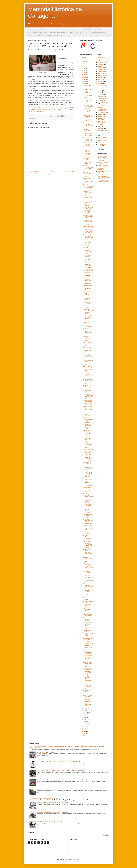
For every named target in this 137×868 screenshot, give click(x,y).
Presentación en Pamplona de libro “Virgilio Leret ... (87, 490)
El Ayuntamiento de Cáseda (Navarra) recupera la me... (88, 593)
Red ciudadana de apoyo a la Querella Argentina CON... (88, 626)
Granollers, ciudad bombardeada (88, 232)
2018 (84, 70)
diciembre (86, 86)
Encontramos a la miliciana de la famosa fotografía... (88, 664)
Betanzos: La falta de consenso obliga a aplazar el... (88, 237)
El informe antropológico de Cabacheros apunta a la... (88, 686)
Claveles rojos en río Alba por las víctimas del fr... (88, 139)
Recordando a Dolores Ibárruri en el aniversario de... (88, 586)
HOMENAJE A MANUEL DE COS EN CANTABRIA (87, 294)
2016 (84, 75)
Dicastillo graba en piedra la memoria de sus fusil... (88, 496)
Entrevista (100, 83)
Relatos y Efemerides (103, 134)
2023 (84, 59)
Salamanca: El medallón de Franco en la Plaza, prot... (87, 350)
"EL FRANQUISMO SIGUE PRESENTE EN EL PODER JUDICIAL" (88, 633)
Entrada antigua (70, 171)
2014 (84, 79)
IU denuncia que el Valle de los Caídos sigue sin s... (88, 356)
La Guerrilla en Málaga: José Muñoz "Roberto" (87, 426)
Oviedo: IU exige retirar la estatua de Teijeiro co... (88, 217)
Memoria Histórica (102, 102)
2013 (84, 82)
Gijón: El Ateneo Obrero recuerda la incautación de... (88, 187)
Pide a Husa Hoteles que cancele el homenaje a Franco (87, 161)
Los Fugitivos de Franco (87, 198)
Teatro (99, 143)
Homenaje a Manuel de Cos (88, 386)
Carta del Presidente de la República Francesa (88, 559)
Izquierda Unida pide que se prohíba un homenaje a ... (88, 318)
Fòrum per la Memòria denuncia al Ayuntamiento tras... (87, 552)
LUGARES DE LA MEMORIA (59, 32)
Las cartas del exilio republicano (87, 414)
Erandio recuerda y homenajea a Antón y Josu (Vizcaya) (88, 697)
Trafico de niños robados (102, 145)
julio (85, 715)
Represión (100, 141)
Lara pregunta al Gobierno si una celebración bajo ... (88, 271)
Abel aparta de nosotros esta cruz (87, 438)
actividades (100, 57)
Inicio (53, 171)
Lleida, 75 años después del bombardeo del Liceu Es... (88, 528)
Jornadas (100, 101)
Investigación (101, 99)
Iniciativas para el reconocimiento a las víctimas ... (88, 652)
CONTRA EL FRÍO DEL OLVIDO (80, 32)
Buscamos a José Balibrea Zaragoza (88, 516)
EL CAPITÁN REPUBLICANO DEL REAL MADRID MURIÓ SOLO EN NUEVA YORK (59, 761)
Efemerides (30, 35)
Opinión (100, 126)
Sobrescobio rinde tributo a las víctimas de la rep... (88, 181)
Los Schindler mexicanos (87, 276)
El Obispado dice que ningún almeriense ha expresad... (88, 658)
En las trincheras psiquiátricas (87, 533)
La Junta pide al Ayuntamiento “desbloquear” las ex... (87, 703)
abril (85, 722)
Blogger (78, 860)
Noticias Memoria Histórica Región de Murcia (103, 123)
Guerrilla (100, 91)
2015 (84, 77)
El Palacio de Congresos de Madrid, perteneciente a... (88, 331)
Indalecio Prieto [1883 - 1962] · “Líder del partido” (88, 338)
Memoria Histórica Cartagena (102, 106)
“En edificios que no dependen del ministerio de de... (88, 288)
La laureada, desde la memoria (88, 639)
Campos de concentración (101, 67)
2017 (84, 73)
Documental (101, 81)
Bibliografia (100, 62)
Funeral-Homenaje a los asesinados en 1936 (88, 344)
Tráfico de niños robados (102, 149)
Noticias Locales (102, 116)
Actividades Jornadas (103, 59)
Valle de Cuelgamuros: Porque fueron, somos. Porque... (88, 445)
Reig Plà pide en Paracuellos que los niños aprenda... (88, 420)
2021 (84, 64)
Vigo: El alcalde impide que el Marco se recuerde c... (87, 610)
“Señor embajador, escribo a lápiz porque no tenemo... (88, 362)
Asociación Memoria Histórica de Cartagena (40, 29)
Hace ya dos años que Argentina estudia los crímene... (88, 222)
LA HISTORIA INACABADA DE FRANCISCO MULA (88, 312)
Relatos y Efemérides (103, 137)
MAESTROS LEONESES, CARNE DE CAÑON (87, 243)
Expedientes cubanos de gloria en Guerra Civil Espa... (88, 573)
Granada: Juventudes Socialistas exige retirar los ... (88, 125)
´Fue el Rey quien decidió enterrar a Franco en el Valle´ (44, 798)
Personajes (100, 128)
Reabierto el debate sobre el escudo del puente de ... (88, 193)
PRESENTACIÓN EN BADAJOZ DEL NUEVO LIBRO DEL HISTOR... (88, 475)
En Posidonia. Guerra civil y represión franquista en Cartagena (103, 168)
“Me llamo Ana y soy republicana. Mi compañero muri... (88, 396)
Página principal (60, 29)
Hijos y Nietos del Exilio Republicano (102, 172)
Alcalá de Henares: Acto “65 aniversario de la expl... (88, 145)
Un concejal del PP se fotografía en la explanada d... (88, 107)
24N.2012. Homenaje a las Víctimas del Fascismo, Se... (88, 168)
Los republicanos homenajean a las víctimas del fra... (88, 402)
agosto (85, 713)
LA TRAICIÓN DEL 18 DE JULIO (46, 752)
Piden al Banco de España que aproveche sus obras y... (88, 203)
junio (85, 717)
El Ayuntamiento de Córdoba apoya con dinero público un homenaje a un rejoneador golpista (61, 771)
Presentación (101, 130)
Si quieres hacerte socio (54, 35)
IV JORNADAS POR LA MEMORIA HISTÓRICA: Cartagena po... (88, 93)
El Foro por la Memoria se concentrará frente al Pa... (87, 281)
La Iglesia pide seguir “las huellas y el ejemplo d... (87, 257)
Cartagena (100, 70)
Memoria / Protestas (86, 307)
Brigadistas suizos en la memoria (88, 615)
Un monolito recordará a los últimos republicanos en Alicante (53, 812)
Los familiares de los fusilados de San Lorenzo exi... (88, 381)
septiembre (87, 711)
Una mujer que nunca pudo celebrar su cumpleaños (87, 670)
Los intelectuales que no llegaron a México (88, 390)
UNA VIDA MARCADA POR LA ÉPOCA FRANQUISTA (88, 521)
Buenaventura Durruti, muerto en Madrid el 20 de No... (88, 369)
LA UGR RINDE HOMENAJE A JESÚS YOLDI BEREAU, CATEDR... (88, 118)
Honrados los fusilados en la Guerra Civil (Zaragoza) (88, 468)
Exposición (100, 89)
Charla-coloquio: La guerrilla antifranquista (88, 619)
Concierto (100, 73)
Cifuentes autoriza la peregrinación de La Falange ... (88, 409)
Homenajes (101, 97)
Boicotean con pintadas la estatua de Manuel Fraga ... (88, 131)
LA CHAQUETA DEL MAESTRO (88, 463)
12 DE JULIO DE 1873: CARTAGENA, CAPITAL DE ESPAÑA (53, 803)
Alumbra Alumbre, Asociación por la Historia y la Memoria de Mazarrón (103, 158)
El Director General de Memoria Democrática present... (88, 604)
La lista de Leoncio (88, 136)
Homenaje (100, 95)
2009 (84, 736)
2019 (84, 68)
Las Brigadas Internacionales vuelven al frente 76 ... (88, 580)
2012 (84, 84)
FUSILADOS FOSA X (74, 29)
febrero (85, 726)
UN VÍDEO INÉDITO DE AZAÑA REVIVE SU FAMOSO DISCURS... (88, 100)
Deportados (101, 77)
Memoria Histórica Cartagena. (102, 110)
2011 (84, 731)
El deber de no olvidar (87, 599)
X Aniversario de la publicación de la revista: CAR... (88, 228)
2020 (84, 66)
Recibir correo (40, 35)
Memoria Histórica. (102, 112)
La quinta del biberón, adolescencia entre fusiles (50, 821)
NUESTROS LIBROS (99, 32)
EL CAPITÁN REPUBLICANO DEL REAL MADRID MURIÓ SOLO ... (88, 645)
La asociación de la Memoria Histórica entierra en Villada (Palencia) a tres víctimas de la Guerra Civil (63, 780)
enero (85, 728)
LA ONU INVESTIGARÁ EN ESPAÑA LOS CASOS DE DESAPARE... (88, 566)
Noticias (35, 118)
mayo (85, 719)
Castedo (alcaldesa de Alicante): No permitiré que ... (88, 451)
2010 (84, 733)
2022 (84, 62)
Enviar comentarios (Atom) (42, 174)
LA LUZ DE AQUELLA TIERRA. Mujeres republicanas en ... (88, 678)
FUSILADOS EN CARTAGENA (92, 29)
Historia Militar (101, 93)
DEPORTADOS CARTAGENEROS (37, 32)
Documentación (102, 79)
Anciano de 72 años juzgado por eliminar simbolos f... (87, 433)
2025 (84, 57)
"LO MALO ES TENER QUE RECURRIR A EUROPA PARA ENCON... (88, 545)
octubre (86, 708)
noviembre (86, 88)
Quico (99, 132)
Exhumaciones (101, 85)
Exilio (99, 87)
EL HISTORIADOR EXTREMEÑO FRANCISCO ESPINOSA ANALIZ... (88, 210)
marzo (85, 724)
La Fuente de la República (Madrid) (87, 112)
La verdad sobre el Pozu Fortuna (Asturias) (48, 789)
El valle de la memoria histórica (86, 692)
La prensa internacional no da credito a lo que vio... (88, 174)
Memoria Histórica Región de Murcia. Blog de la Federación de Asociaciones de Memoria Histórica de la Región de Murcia (103, 178)
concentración (101, 72)
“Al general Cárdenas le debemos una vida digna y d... (88, 324)
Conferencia (101, 75)
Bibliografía (100, 64)
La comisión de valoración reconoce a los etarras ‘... (88, 375)
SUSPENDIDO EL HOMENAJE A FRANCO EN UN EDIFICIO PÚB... (88, 250)
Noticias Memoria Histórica (102, 119)
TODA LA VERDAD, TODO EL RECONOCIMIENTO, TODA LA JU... (88, 153)
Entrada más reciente (34, 171)
